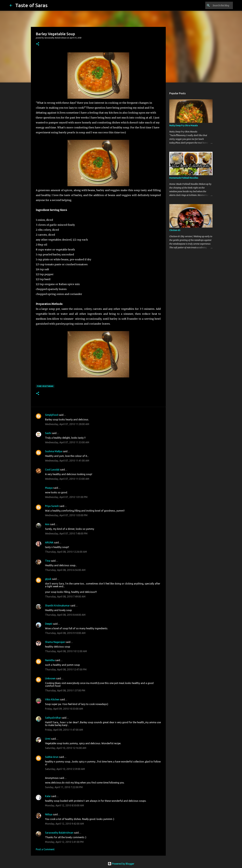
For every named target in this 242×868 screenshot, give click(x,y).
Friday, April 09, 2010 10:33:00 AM (64, 709)
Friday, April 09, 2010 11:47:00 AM (64, 730)
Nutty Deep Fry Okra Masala (184, 125)
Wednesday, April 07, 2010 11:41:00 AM (67, 461)
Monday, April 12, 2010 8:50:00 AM (65, 805)
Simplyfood (52, 415)
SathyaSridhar (53, 718)
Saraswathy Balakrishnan (59, 833)
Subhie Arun (52, 757)
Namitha (50, 660)
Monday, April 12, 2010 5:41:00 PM (64, 842)
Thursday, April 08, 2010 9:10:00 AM (65, 633)
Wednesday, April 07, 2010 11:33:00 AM (67, 442)
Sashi (48, 433)
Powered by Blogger (121, 864)
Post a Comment (45, 849)
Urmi (48, 739)
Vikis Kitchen (52, 699)
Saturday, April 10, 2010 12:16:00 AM (66, 748)
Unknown (50, 678)
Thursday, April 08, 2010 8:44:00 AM (65, 615)
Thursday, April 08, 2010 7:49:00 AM (65, 597)
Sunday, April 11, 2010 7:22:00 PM (64, 787)
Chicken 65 (175, 230)
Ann (47, 524)
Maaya (49, 488)
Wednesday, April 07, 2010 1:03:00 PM (66, 515)
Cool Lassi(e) (52, 470)
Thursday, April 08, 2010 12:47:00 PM (66, 669)
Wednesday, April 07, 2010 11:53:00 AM (67, 479)
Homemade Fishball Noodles (184, 178)
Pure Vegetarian (45, 386)
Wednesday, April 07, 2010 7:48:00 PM (66, 534)
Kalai (48, 796)
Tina (48, 561)
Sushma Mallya (54, 451)
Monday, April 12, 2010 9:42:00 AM (65, 824)
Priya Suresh (52, 506)
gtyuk (48, 579)
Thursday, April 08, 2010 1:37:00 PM (65, 690)
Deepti (49, 624)
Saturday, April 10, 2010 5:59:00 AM (65, 769)
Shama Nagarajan (55, 642)
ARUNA (49, 542)
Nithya (49, 814)
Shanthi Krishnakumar (57, 605)
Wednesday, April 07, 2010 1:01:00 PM (66, 497)
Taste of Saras (31, 5)
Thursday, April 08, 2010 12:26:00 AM (66, 552)
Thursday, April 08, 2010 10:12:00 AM (66, 651)
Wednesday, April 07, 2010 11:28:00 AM (67, 424)
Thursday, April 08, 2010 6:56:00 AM (65, 570)
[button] (38, 44)
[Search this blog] (217, 5)
